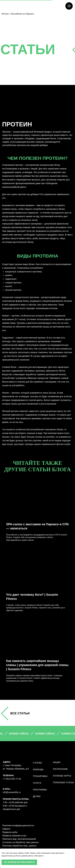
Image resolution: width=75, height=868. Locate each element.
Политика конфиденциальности (18, 825)
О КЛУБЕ (37, 763)
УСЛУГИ (37, 783)
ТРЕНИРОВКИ (40, 776)
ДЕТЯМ (37, 796)
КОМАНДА (38, 769)
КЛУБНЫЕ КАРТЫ (62, 776)
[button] (21, 734)
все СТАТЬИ (20, 713)
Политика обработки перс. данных (19, 846)
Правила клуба (10, 832)
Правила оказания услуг (14, 836)
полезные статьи (63, 782)
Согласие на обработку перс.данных (21, 842)
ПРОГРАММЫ (40, 790)
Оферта (6, 829)
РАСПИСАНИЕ (60, 769)
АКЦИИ (57, 762)
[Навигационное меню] (69, 6)
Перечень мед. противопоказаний (19, 839)
